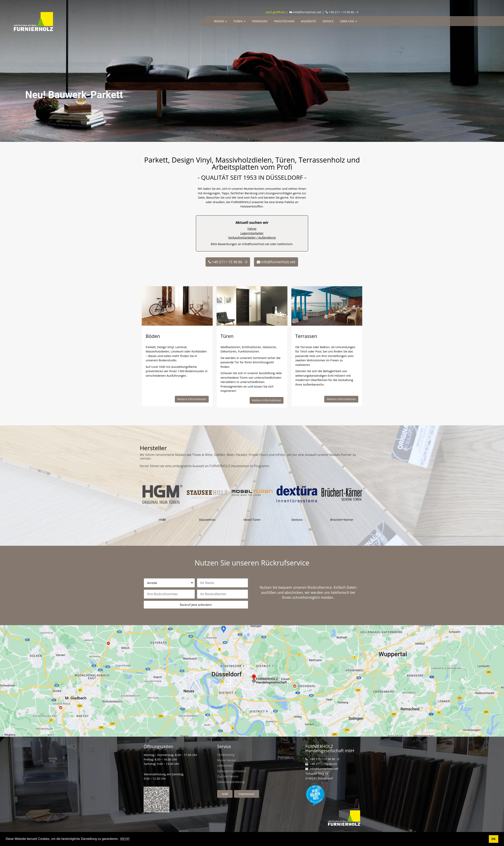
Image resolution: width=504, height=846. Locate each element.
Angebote (309, 21)
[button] (228, 262)
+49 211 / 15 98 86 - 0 (344, 12)
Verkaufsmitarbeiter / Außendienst (364, 237)
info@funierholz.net (368, 244)
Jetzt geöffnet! (276, 12)
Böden (220, 21)
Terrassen (260, 21)
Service (328, 21)
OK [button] (494, 839)
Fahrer (364, 229)
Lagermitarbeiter (364, 233)
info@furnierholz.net (307, 12)
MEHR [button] (125, 839)
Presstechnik (284, 21)
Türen (239, 21)
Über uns (348, 21)
